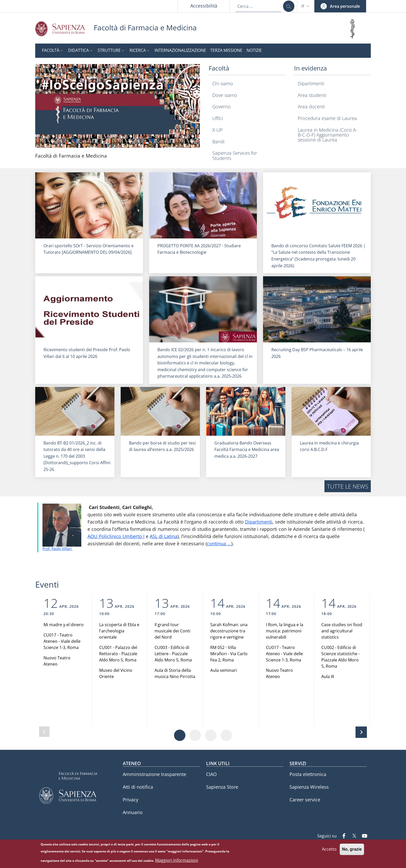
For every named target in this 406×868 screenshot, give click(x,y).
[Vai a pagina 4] (226, 735)
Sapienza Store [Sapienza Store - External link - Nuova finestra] (222, 787)
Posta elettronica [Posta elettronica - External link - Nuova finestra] (308, 774)
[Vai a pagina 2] (195, 735)
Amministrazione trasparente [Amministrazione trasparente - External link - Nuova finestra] (154, 774)
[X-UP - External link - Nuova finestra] (246, 130)
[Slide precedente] (44, 732)
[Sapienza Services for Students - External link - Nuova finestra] (246, 156)
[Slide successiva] (361, 732)
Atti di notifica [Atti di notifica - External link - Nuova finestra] (138, 787)
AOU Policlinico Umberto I (116, 536)
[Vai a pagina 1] (180, 735)
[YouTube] (363, 836)
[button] (306, 6)
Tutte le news (348, 486)
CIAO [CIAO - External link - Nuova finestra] (211, 774)
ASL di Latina (164, 536)
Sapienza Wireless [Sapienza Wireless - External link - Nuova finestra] (309, 787)
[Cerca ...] (289, 6)
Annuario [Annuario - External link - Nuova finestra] (133, 812)
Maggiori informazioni (177, 860)
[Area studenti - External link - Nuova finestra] (331, 95)
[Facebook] (342, 836)
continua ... (219, 544)
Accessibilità (204, 6)
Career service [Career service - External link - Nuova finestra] (305, 800)
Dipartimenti (259, 522)
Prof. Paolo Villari (58, 549)
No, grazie (352, 849)
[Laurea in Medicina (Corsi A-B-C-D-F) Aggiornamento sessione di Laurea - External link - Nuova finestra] (331, 135)
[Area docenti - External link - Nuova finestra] (331, 107)
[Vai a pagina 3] (211, 735)
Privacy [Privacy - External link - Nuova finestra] (130, 800)
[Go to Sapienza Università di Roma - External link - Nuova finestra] (64, 29)
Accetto (329, 849)
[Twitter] (352, 836)
